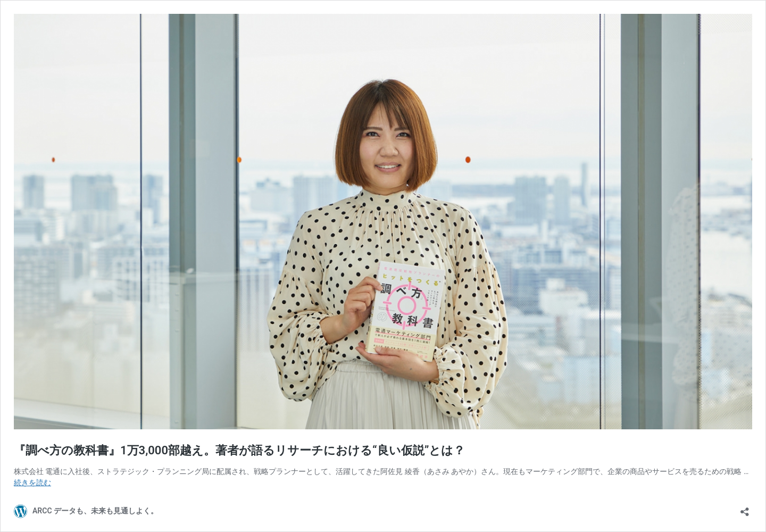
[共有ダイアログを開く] (745, 508)
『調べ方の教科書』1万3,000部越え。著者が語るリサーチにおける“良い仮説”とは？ (239, 450)
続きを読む (32, 483)
